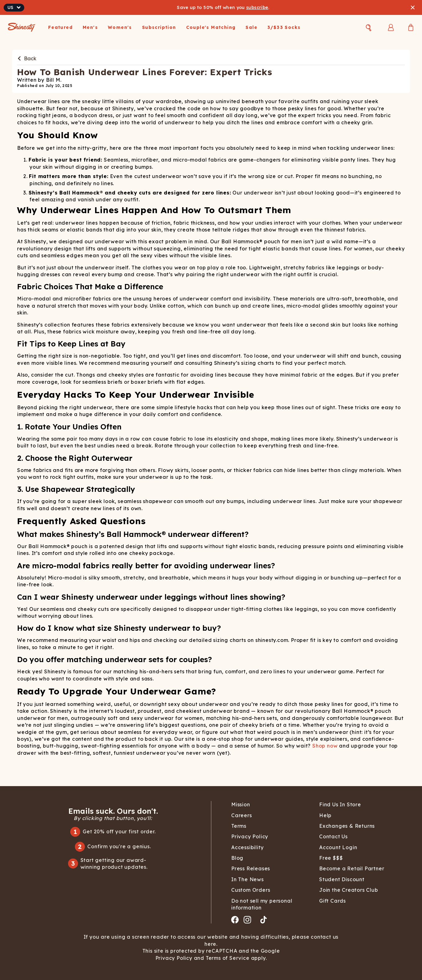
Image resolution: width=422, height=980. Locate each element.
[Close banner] (413, 7)
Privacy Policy (175, 958)
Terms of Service (227, 958)
